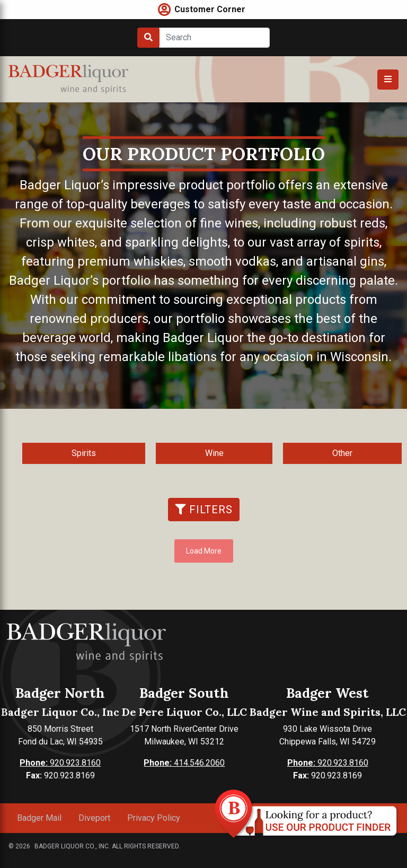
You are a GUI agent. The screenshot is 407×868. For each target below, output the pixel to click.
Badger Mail (39, 818)
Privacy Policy (154, 818)
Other (342, 453)
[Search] (214, 38)
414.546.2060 (184, 763)
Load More (204, 551)
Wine (214, 453)
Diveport (94, 818)
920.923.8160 (60, 763)
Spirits (84, 453)
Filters (204, 510)
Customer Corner (210, 9)
